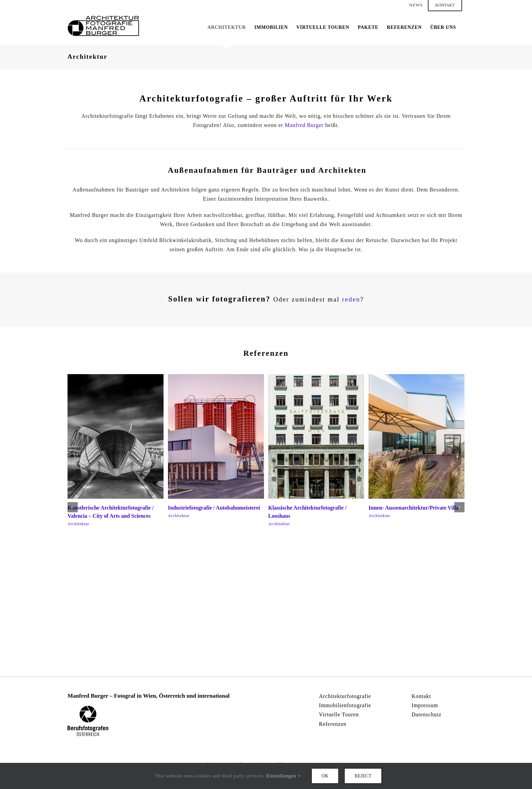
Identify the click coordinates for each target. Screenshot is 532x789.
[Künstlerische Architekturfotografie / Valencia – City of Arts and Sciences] (116, 377)
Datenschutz (426, 714)
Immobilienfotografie (345, 705)
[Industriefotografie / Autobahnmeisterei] (216, 377)
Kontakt (421, 696)
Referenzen (333, 724)
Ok (325, 776)
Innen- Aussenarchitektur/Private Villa (414, 508)
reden (351, 299)
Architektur (78, 524)
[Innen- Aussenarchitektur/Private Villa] (416, 377)
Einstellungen (284, 776)
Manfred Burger (304, 125)
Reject (363, 776)
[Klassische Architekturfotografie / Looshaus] (316, 377)
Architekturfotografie (345, 696)
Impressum (425, 705)
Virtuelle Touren (339, 714)
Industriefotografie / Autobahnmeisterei (214, 508)
